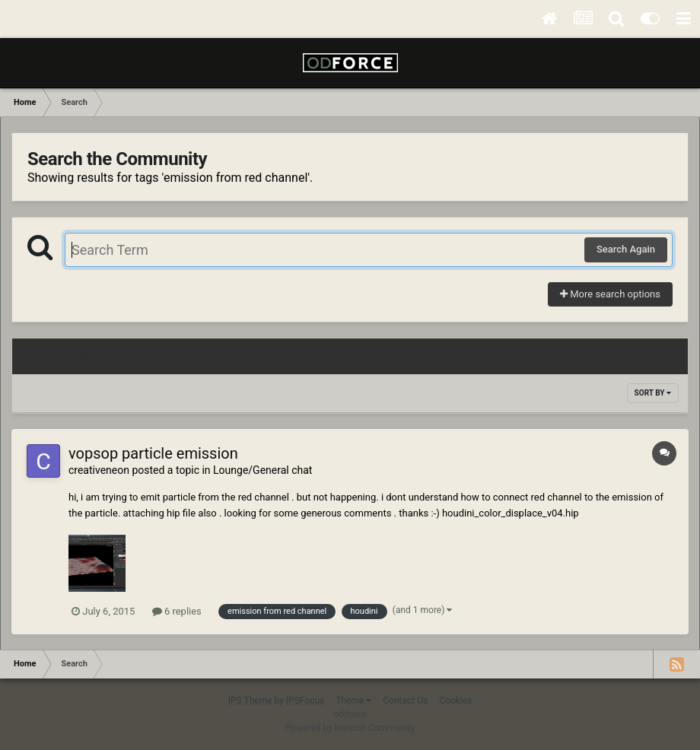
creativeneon (99, 470)
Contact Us (405, 701)
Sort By (653, 393)
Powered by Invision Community (350, 728)
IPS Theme (250, 701)
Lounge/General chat (262, 470)
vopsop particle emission (153, 453)
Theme (353, 701)
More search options (610, 294)
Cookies (455, 701)
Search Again (626, 249)
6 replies (177, 611)
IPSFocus (305, 701)
